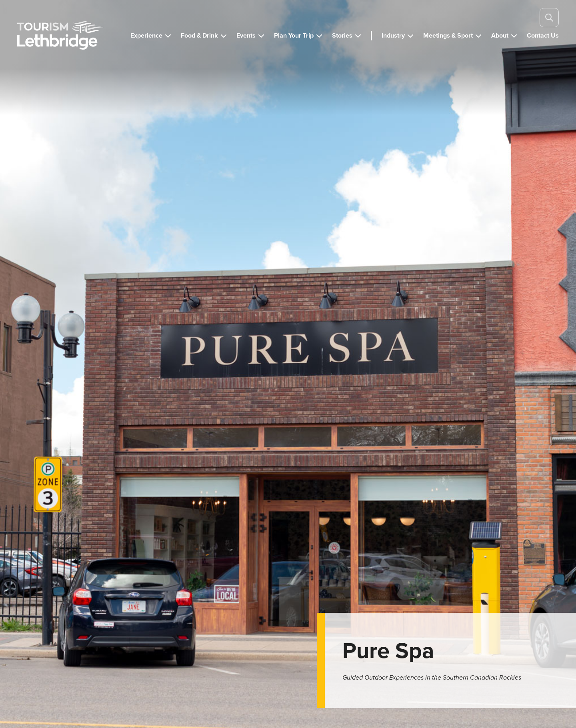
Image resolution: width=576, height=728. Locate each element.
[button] (151, 36)
